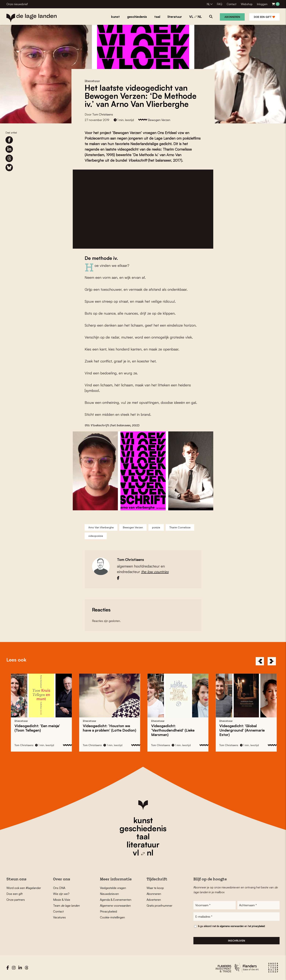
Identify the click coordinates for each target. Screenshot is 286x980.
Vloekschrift (100, 426)
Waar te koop (155, 888)
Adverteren (154, 900)
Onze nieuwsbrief (17, 4)
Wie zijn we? (61, 894)
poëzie (156, 527)
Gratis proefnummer (159, 906)
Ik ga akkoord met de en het (231, 926)
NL (208, 4)
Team (66, 906)
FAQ (220, 4)
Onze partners (16, 900)
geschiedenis (143, 828)
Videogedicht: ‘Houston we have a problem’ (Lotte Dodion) (112, 728)
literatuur (143, 844)
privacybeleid (258, 926)
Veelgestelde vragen (113, 888)
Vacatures (59, 917)
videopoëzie (96, 536)
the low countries (155, 572)
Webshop (247, 4)
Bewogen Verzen (159, 120)
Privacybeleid (108, 911)
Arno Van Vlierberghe (101, 527)
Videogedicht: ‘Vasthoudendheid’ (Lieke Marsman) (176, 730)
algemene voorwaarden (232, 926)
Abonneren (232, 17)
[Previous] (260, 661)
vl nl (143, 853)
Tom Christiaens (103, 114)
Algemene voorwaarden (115, 906)
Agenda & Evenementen (116, 900)
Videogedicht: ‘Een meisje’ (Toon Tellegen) (40, 728)
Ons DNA (59, 888)
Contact (232, 4)
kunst (143, 820)
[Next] (272, 661)
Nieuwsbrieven (109, 894)
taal (143, 836)
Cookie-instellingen (112, 917)
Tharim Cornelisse (180, 527)
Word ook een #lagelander (24, 888)
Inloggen (262, 4)
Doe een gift (264, 17)
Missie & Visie (62, 900)
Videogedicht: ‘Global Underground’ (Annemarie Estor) (245, 730)
